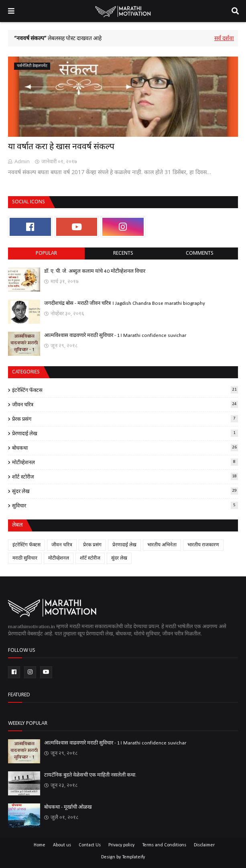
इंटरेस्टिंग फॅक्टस (125, 390)
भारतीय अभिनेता (162, 545)
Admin (22, 161)
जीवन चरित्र (125, 404)
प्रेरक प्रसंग (125, 419)
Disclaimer (204, 845)
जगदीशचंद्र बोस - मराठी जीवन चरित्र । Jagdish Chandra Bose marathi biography (125, 303)
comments (200, 253)
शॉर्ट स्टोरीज (125, 477)
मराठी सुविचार (25, 558)
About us (62, 845)
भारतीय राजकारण (203, 545)
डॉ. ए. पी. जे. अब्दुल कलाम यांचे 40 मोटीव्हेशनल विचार (95, 271)
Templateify (133, 857)
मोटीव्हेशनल (125, 462)
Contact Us (90, 845)
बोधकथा (125, 448)
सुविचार (125, 505)
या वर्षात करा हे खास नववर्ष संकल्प (61, 147)
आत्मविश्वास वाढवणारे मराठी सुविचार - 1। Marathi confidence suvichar (115, 336)
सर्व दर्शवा (224, 39)
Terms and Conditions (164, 845)
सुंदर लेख (125, 491)
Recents (123, 253)
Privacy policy (121, 845)
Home (40, 845)
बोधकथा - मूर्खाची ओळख (68, 807)
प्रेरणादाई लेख (125, 433)
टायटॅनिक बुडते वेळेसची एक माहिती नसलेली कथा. (90, 775)
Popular (46, 253)
